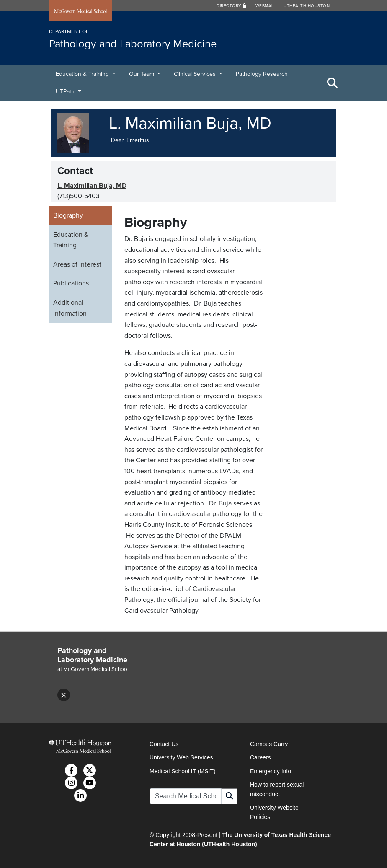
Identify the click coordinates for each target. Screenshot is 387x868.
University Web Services (181, 757)
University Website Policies (274, 812)
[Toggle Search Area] (333, 83)
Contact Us (164, 744)
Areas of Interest (77, 264)
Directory (232, 6)
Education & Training (83, 74)
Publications (71, 283)
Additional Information (70, 308)
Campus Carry (269, 744)
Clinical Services (196, 74)
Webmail (265, 6)
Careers (261, 757)
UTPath (66, 92)
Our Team (142, 74)
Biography (68, 215)
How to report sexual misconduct (277, 789)
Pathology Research (262, 74)
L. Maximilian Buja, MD (92, 186)
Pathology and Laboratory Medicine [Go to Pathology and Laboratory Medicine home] (92, 655)
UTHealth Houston (307, 6)
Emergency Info (271, 771)
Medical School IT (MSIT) (183, 771)
